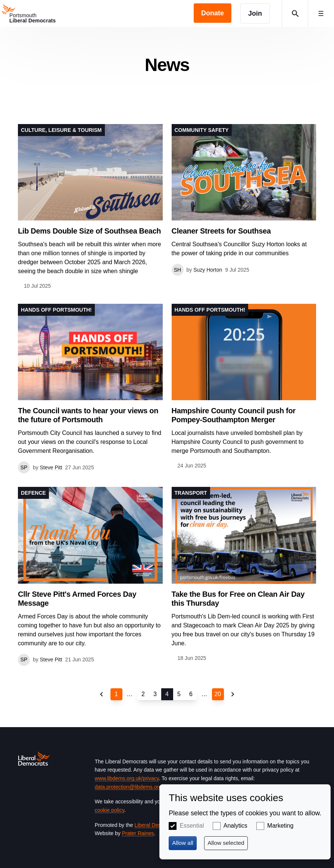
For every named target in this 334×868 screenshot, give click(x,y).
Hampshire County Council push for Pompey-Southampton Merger (234, 415)
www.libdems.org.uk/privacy (127, 778)
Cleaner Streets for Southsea (221, 231)
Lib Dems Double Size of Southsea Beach (89, 231)
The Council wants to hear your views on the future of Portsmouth (88, 415)
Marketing (280, 826)
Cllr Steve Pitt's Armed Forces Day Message (77, 599)
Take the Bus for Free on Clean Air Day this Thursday (238, 599)
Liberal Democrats (156, 825)
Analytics (235, 826)
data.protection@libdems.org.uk (132, 787)
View (90, 207)
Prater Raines (138, 833)
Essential (192, 826)
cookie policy (110, 810)
